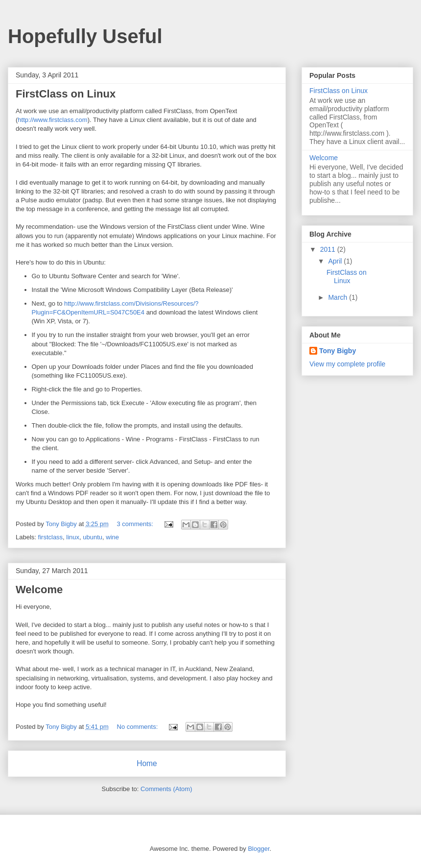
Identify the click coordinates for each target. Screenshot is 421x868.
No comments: (138, 727)
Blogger (258, 849)
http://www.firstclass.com (52, 120)
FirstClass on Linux (66, 94)
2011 (329, 249)
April (336, 261)
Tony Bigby (338, 351)
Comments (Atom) (166, 789)
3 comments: (136, 524)
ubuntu (93, 537)
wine (112, 537)
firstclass (51, 537)
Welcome (39, 590)
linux (73, 537)
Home (147, 763)
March (339, 297)
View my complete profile (347, 364)
